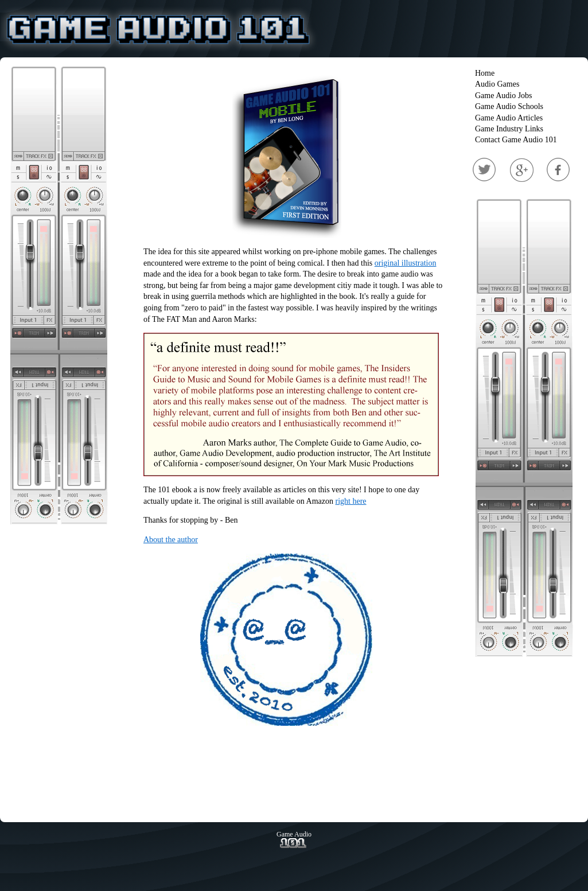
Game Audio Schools (509, 106)
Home (485, 73)
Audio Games (497, 84)
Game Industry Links (509, 129)
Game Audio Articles (509, 118)
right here (351, 501)
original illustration (406, 263)
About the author (171, 540)
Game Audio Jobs (504, 96)
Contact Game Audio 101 (516, 140)
